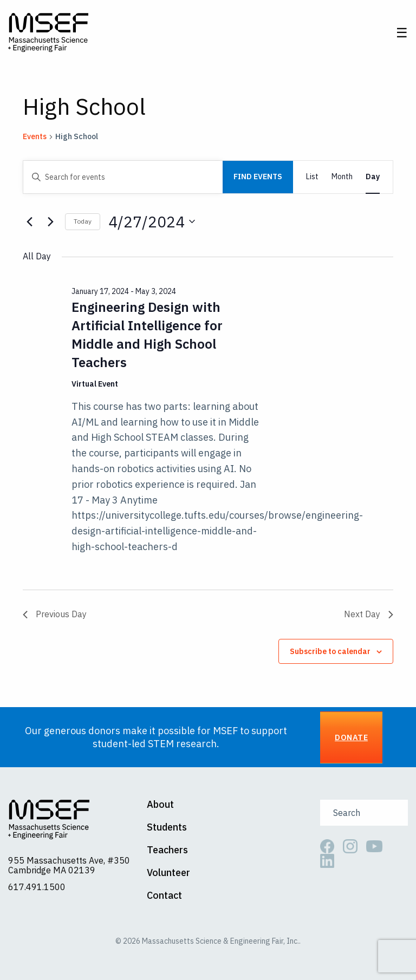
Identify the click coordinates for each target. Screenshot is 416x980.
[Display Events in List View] (312, 177)
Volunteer (168, 873)
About (160, 805)
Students (167, 828)
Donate (351, 738)
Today (83, 222)
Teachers (167, 851)
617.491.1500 (37, 887)
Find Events (258, 177)
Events (35, 137)
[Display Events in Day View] (373, 177)
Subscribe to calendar (330, 652)
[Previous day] (29, 222)
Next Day (369, 615)
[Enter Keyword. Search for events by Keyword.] (123, 177)
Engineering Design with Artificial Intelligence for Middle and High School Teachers (147, 335)
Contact (164, 896)
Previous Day (55, 615)
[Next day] (50, 222)
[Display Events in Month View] (342, 177)
